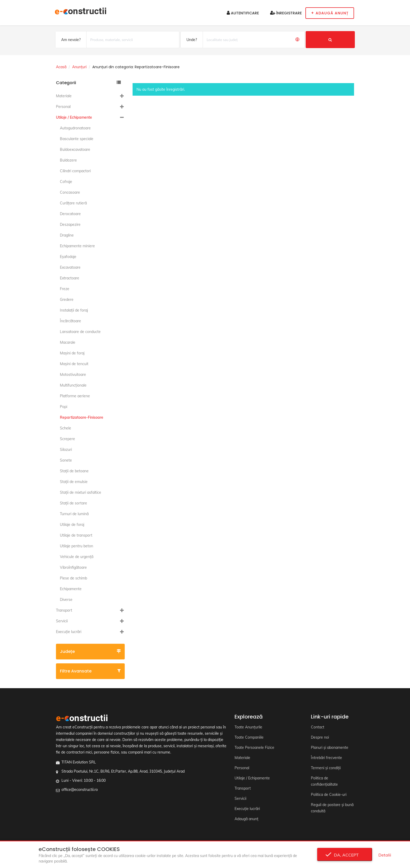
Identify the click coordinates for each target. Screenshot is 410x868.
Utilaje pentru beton (76, 546)
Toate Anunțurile (248, 727)
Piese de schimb (73, 578)
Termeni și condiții (326, 768)
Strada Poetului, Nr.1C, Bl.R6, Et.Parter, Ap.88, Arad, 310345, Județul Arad (123, 771)
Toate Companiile (249, 737)
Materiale (64, 96)
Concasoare (70, 192)
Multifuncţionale (73, 385)
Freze (65, 289)
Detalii (385, 855)
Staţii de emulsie (74, 482)
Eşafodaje (68, 257)
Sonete (66, 460)
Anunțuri (79, 67)
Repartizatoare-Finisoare (82, 417)
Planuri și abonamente (330, 748)
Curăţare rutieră (73, 203)
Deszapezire (70, 225)
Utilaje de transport (76, 535)
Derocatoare (70, 214)
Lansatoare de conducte (80, 332)
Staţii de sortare (73, 503)
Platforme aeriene (75, 396)
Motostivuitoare (73, 375)
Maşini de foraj (72, 353)
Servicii (62, 621)
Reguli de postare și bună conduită (332, 808)
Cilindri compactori (75, 171)
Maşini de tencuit (74, 364)
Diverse (66, 600)
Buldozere (68, 160)
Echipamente (71, 589)
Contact (318, 727)
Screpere (67, 439)
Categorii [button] (88, 83)
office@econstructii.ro (80, 790)
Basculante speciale (77, 139)
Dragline (67, 235)
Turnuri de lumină (74, 514)
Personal (63, 107)
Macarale (68, 342)
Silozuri (66, 450)
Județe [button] (90, 651)
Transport (64, 610)
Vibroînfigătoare (73, 567)
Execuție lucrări (69, 632)
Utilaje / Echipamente (74, 117)
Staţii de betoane (74, 471)
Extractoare (70, 278)
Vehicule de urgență (77, 557)
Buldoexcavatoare (75, 150)
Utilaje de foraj (72, 525)
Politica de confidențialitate (324, 781)
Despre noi (320, 737)
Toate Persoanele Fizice (254, 748)
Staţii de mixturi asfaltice (81, 492)
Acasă (61, 67)
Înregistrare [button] (286, 13)
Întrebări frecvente (326, 758)
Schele (66, 428)
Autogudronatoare (75, 128)
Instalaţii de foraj (74, 310)
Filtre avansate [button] (90, 671)
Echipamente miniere (77, 246)
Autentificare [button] (243, 13)
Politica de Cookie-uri (329, 795)
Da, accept (345, 855)
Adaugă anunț (246, 819)
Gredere (67, 300)
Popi (64, 407)
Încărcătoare (70, 321)
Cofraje (66, 182)
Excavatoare (70, 267)
